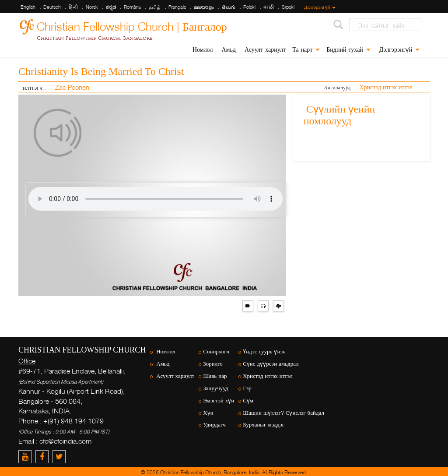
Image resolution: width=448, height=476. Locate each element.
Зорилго (213, 364)
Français (177, 7)
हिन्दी (73, 7)
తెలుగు (229, 7)
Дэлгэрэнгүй (319, 7)
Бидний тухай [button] (348, 49)
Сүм (248, 400)
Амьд (227, 49)
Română (132, 7)
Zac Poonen (71, 87)
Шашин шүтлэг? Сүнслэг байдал (283, 413)
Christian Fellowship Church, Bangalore (94, 38)
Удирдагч (214, 425)
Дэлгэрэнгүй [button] (398, 49)
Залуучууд (215, 388)
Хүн (208, 413)
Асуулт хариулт (264, 49)
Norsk (92, 7)
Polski (249, 7)
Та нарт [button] (306, 49)
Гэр (247, 388)
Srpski (288, 7)
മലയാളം (204, 7)
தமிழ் (155, 7)
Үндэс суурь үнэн (264, 351)
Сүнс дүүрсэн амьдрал (271, 364)
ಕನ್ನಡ (111, 7)
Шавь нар (215, 376)
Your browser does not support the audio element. (156, 199)
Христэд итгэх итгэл (386, 87)
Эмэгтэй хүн (219, 400)
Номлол (202, 49)
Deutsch (52, 7)
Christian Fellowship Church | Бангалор (132, 25)
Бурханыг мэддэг (264, 425)
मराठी (269, 7)
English (28, 7)
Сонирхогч (216, 351)
